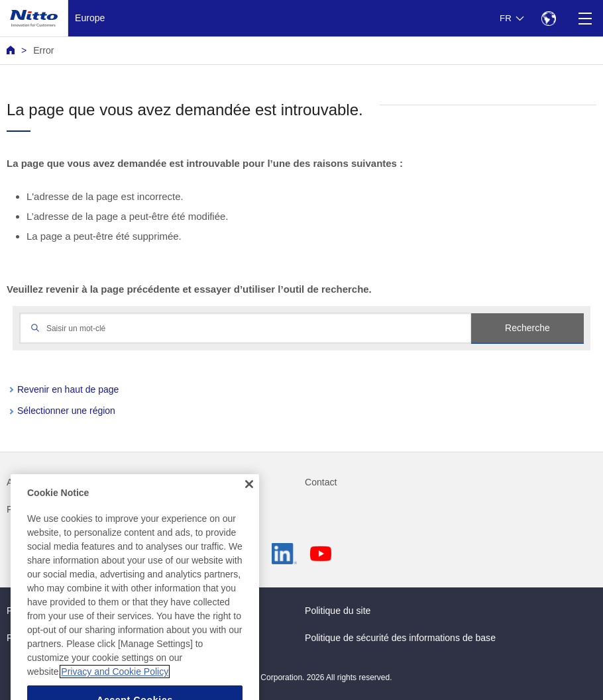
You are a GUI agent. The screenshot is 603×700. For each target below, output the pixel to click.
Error (43, 50)
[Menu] (585, 18)
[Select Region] (548, 18)
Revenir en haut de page (68, 389)
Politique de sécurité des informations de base (400, 638)
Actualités (27, 482)
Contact (321, 482)
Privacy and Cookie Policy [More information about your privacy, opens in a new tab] (115, 684)
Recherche (527, 328)
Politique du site (338, 611)
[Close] (249, 497)
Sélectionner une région (66, 411)
